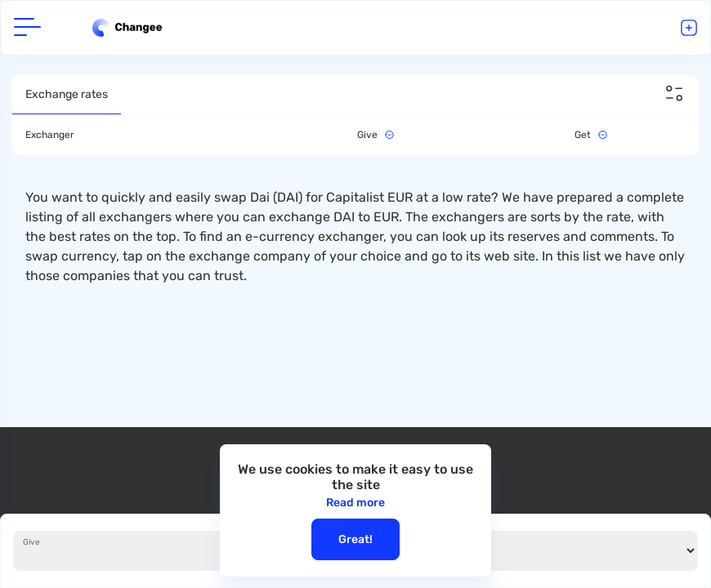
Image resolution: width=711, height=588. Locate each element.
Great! (355, 539)
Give (31, 542)
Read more (355, 503)
